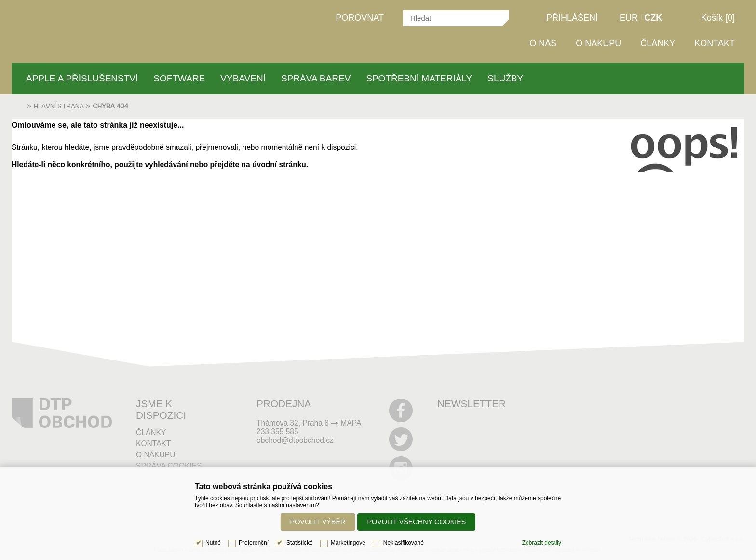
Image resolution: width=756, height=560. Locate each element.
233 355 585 (277, 432)
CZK (653, 18)
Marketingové (348, 543)
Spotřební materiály (419, 78)
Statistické (300, 543)
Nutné (213, 543)
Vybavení (243, 78)
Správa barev (316, 78)
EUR (629, 18)
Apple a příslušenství (82, 78)
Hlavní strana (59, 106)
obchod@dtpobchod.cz (295, 440)
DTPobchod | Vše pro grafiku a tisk (83, 20)
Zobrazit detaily (542, 543)
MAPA (351, 423)
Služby (505, 78)
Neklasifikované (404, 543)
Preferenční (254, 543)
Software (179, 78)
